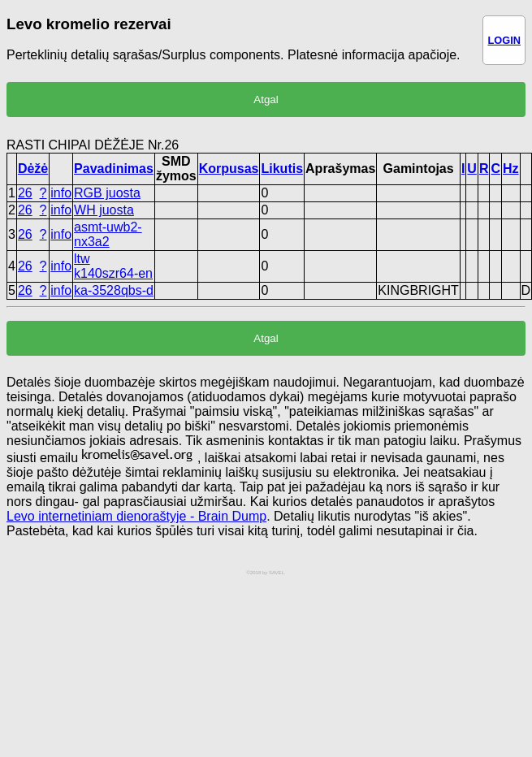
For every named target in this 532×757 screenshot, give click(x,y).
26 (25, 193)
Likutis (282, 169)
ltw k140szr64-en (113, 266)
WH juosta (104, 210)
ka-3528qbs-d (114, 290)
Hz (511, 169)
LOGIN (504, 40)
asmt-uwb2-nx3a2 (108, 234)
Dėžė (33, 169)
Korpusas (229, 169)
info (61, 193)
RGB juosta (107, 193)
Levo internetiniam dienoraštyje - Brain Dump (136, 516)
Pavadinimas (114, 169)
